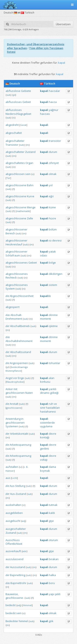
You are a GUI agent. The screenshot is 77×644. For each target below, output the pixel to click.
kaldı (52, 513)
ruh (51, 404)
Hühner (10, 471)
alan (52, 378)
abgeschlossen (15, 174)
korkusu (45, 382)
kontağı (45, 437)
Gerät (23, 125)
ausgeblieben (14, 513)
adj (24, 521)
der (7, 326)
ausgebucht (13, 521)
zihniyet (54, 163)
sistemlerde (47, 423)
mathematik (23, 211)
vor (15, 378)
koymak (45, 471)
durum (53, 152)
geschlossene (14, 408)
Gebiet (27, 102)
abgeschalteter (15, 141)
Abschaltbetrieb (20, 326)
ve (55, 404)
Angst (9, 378)
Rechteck (11, 277)
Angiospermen (19, 363)
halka (52, 575)
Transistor (12, 145)
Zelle (30, 218)
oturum (53, 540)
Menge (31, 207)
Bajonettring (18, 575)
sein (28, 174)
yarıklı (53, 389)
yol (51, 185)
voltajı (44, 460)
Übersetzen (63, 24)
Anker (9, 389)
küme (52, 207)
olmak (53, 174)
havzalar (54, 91)
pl (14, 95)
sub (9, 95)
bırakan (54, 559)
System (10, 289)
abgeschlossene (16, 185)
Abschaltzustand (21, 352)
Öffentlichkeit (14, 544)
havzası (45, 114)
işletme (53, 326)
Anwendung (13, 419)
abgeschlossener (16, 229)
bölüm (53, 229)
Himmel (27, 605)
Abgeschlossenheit (22, 296)
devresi (57, 240)
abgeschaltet (14, 133)
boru (52, 583)
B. (27, 467)
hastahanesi (48, 412)
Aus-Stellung (17, 486)
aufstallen (12, 467)
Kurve (31, 196)
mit (15, 389)
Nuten (29, 393)
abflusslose (13, 91)
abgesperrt (13, 307)
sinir (43, 408)
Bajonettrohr (18, 583)
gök (51, 621)
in (22, 419)
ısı (50, 240)
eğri (51, 196)
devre (53, 434)
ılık (45, 296)
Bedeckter (12, 621)
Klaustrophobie (15, 382)
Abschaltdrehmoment (19, 341)
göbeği (54, 393)
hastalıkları (53, 408)
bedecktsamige (20, 367)
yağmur (54, 110)
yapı (52, 594)
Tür (8, 178)
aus (8, 478)
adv (25, 551)
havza (53, 102)
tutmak (53, 505)
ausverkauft (13, 551)
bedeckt (11, 605)
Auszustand (18, 567)
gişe (51, 521)
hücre (52, 218)
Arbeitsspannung (20, 445)
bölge (52, 263)
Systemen (12, 426)
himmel (23, 621)
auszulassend (14, 559)
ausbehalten (14, 505)
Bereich (10, 233)
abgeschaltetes (15, 163)
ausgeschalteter (16, 529)
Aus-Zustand (18, 494)
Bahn (30, 185)
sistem (53, 285)
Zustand (30, 152)
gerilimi (44, 449)
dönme (53, 315)
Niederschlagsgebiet (18, 114)
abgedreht (12, 125)
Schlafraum (13, 255)
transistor (55, 141)
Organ (29, 163)
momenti (45, 319)
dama (52, 467)
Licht (14, 478)
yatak (52, 252)
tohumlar (55, 363)
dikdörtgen (56, 274)
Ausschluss (13, 540)
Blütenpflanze (13, 371)
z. (25, 467)
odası (44, 255)
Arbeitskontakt (19, 434)
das (8, 315)
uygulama (46, 426)
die (7, 296)
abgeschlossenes (17, 263)
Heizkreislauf (14, 244)
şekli (58, 594)
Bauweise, (12, 594)
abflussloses (14, 102)
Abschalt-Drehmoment (14, 317)
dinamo (45, 393)
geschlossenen (15, 393)
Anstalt (14, 404)
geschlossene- (15, 598)
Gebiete (26, 91)
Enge (21, 378)
